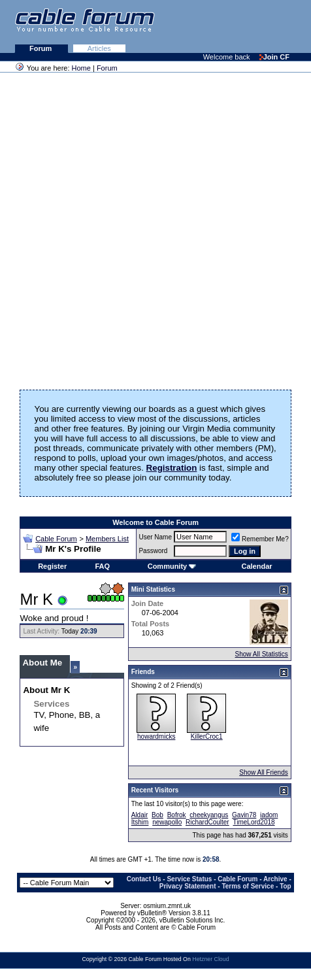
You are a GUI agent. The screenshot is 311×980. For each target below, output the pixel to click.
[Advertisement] (153, 227)
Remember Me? (260, 539)
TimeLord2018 (254, 822)
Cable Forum (56, 539)
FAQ (102, 566)
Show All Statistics (262, 654)
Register (52, 566)
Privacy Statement (188, 886)
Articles (99, 48)
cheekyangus (209, 815)
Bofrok (177, 815)
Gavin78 (244, 815)
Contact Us (144, 879)
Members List (107, 539)
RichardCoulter (207, 822)
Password (153, 551)
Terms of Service (248, 886)
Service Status (189, 879)
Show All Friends (263, 772)
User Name (155, 537)
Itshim (140, 822)
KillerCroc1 (207, 736)
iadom (269, 815)
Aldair (140, 815)
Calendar (257, 566)
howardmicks (156, 736)
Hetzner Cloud (210, 959)
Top (286, 886)
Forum (41, 48)
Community (172, 566)
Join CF (274, 57)
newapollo (167, 822)
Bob (157, 815)
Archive (275, 879)
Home (81, 68)
